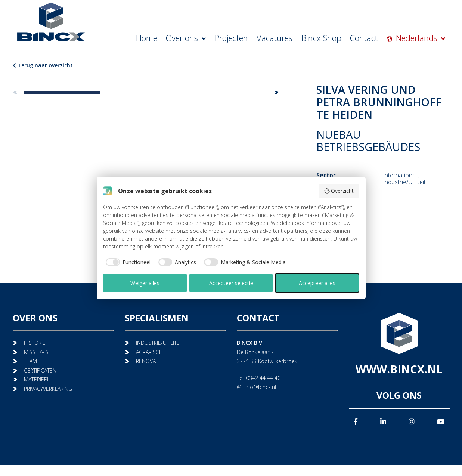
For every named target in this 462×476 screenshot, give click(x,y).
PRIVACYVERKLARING (48, 389)
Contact (377, 39)
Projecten (266, 39)
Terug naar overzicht (43, 65)
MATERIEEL (37, 379)
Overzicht (339, 191)
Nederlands (426, 39)
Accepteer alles (317, 283)
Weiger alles (145, 283)
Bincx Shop (341, 39)
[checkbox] (127, 262)
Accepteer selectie (231, 283)
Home (193, 39)
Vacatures (302, 39)
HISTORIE (35, 343)
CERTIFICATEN (40, 370)
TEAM (30, 361)
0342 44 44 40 (263, 378)
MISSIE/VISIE (38, 352)
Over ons (227, 39)
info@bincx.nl (260, 387)
